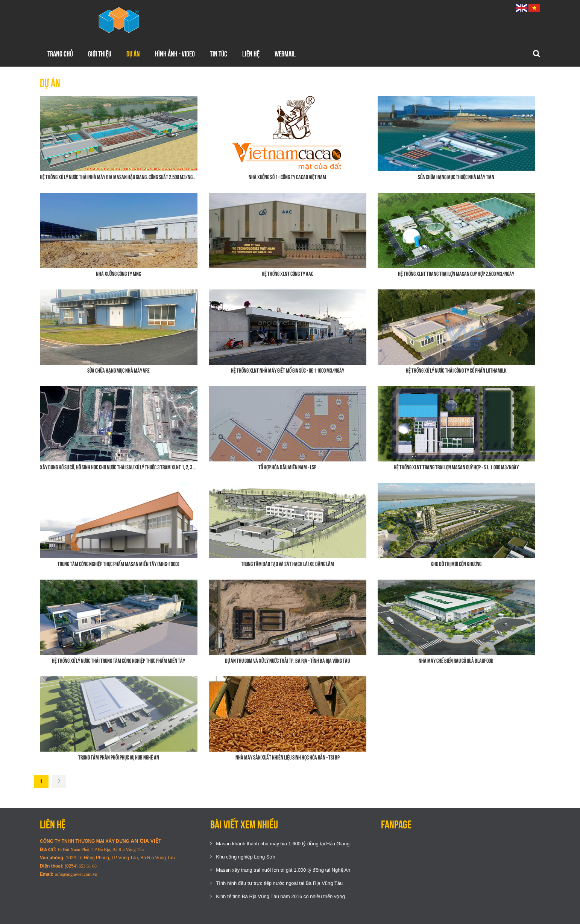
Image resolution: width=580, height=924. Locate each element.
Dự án (133, 54)
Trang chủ (60, 54)
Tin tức (219, 54)
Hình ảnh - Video (175, 54)
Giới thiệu (100, 54)
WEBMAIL (285, 54)
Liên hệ (251, 54)
